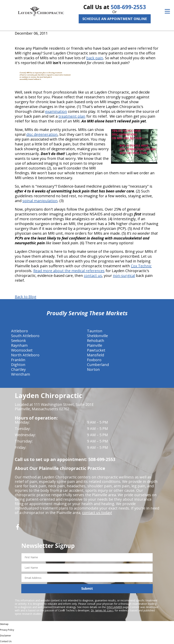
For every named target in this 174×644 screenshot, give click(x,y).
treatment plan (72, 116)
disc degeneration (42, 134)
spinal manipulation (40, 201)
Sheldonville (97, 336)
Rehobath (96, 341)
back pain (95, 58)
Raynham (19, 345)
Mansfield (96, 355)
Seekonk (19, 341)
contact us (93, 276)
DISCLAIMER (114, 607)
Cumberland (98, 365)
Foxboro (94, 360)
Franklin (18, 360)
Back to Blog (26, 297)
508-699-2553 (128, 7)
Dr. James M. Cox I (102, 610)
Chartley (18, 369)
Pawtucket (96, 350)
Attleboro (20, 331)
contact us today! (97, 513)
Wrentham (21, 374)
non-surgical (124, 276)
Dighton (18, 365)
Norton (93, 369)
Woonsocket (22, 350)
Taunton (95, 331)
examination (56, 111)
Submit (87, 588)
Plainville (95, 345)
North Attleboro (25, 355)
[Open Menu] (167, 11)
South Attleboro (25, 336)
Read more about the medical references (69, 271)
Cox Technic (141, 266)
